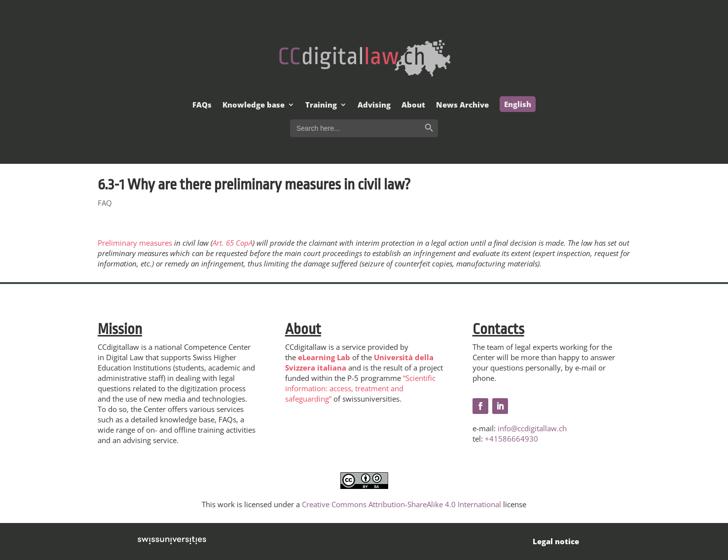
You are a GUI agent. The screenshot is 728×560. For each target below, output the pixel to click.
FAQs (202, 105)
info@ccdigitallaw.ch (532, 428)
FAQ (105, 203)
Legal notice (556, 541)
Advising (374, 105)
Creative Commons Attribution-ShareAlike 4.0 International (401, 504)
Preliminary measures (135, 243)
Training (321, 105)
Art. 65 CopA (233, 243)
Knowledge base (254, 105)
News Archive (462, 105)
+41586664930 (511, 439)
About (413, 105)
